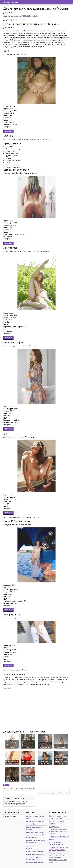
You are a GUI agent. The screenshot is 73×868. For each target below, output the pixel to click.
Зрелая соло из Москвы (35, 851)
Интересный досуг (12, 2)
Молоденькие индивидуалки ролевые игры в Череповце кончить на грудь (59, 830)
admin (35, 16)
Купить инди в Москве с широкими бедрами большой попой (35, 857)
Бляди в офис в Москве (35, 862)
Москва (17, 16)
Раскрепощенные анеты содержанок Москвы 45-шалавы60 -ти (35, 835)
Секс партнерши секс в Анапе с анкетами (58, 817)
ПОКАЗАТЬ (8, 131)
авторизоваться (19, 804)
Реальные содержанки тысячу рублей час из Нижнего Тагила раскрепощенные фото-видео (58, 858)
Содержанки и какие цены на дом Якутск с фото (59, 849)
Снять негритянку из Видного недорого (57, 843)
